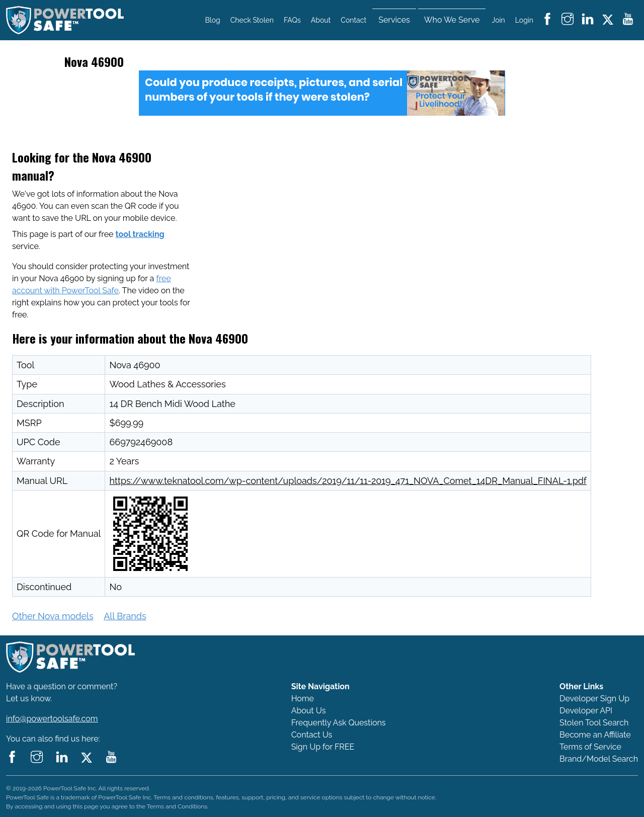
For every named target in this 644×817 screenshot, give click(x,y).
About (321, 20)
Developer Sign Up (594, 699)
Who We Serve (452, 20)
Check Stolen (252, 20)
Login (524, 20)
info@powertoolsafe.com (52, 719)
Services (394, 20)
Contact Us (312, 735)
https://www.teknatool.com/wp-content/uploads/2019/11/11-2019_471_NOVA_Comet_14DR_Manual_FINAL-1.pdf (348, 481)
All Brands (125, 616)
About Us (309, 711)
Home (303, 699)
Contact (353, 20)
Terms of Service (590, 747)
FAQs (292, 20)
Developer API (586, 711)
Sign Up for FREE (323, 747)
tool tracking (140, 234)
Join (499, 20)
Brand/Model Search (599, 759)
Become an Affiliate (595, 735)
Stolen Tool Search (594, 723)
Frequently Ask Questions (339, 723)
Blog (213, 20)
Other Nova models (53, 616)
